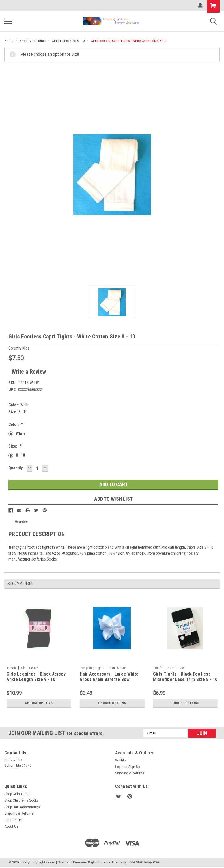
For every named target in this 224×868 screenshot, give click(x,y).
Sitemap (64, 862)
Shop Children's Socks (21, 800)
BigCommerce (99, 862)
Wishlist (121, 760)
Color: (16, 424)
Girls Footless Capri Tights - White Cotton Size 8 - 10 (129, 41)
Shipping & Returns (130, 773)
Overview (21, 522)
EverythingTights (92, 668)
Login (119, 767)
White (21, 433)
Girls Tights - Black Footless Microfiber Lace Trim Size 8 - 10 (185, 677)
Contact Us (13, 820)
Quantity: (16, 468)
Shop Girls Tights (33, 41)
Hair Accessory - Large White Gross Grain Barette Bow (109, 677)
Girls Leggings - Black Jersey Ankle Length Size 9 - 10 (36, 677)
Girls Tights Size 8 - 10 (68, 41)
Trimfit (11, 668)
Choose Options (39, 703)
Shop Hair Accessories (22, 807)
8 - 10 (20, 455)
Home (9, 41)
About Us (11, 826)
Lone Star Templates (144, 862)
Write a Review (29, 372)
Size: (15, 446)
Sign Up (134, 767)
